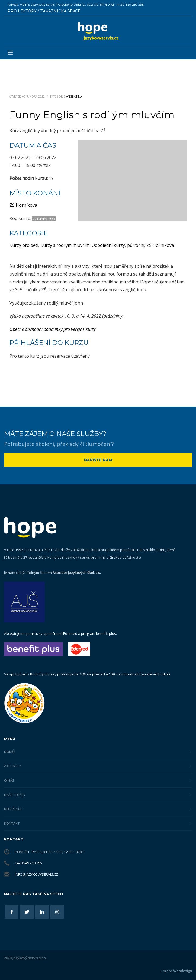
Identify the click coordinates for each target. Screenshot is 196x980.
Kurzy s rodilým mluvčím (65, 245)
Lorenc (177, 971)
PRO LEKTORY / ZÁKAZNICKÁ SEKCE (44, 11)
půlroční (136, 245)
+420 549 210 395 (28, 863)
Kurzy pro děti (24, 245)
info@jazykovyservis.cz (37, 874)
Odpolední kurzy (108, 245)
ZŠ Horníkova (23, 205)
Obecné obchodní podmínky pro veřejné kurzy (53, 329)
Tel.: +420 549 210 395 (127, 4)
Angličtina (74, 96)
